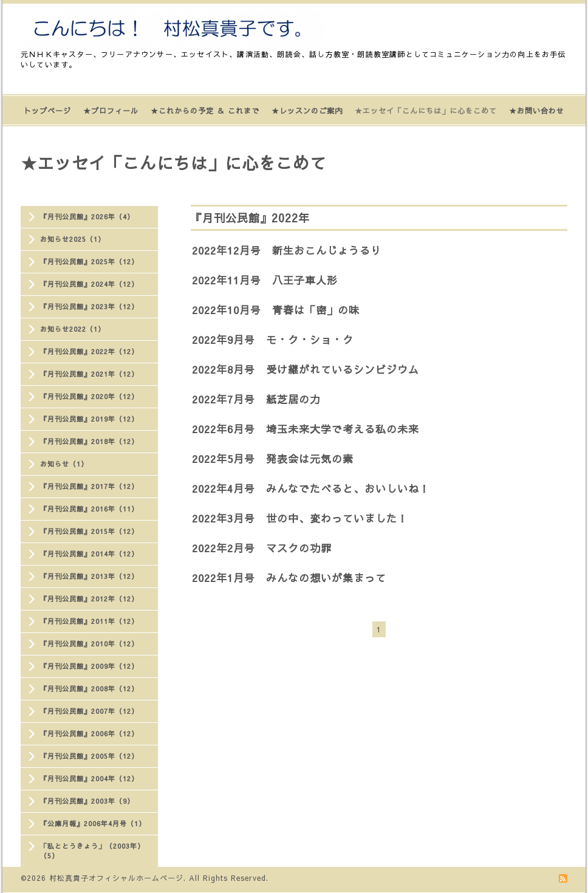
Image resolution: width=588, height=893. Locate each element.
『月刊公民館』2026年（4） (87, 217)
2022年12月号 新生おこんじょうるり (287, 250)
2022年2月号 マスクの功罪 (262, 548)
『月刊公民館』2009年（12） (89, 666)
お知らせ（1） (64, 464)
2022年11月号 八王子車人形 (265, 280)
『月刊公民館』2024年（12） (89, 284)
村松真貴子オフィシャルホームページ (116, 878)
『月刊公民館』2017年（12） (89, 486)
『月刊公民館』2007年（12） (89, 711)
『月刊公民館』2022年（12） (89, 351)
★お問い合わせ (537, 111)
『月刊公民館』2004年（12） (89, 778)
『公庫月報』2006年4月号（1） (93, 823)
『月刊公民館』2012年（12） (89, 599)
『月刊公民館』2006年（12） (89, 734)
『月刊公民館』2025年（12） (89, 262)
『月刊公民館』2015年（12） (89, 531)
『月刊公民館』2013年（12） (89, 576)
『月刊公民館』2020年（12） (89, 396)
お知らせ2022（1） (73, 329)
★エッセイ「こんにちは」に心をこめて (426, 111)
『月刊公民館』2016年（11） (89, 509)
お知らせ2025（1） (73, 239)
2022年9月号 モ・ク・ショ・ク (273, 340)
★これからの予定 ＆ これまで (205, 111)
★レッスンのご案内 (307, 111)
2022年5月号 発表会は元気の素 (273, 459)
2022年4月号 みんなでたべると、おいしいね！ (311, 488)
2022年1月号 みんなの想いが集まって (289, 578)
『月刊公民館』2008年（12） (89, 689)
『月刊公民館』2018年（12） (89, 441)
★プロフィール (111, 111)
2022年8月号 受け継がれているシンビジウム (306, 369)
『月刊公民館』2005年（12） (89, 756)
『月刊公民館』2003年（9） (87, 801)
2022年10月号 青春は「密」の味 (276, 310)
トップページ (47, 111)
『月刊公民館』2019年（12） (89, 419)
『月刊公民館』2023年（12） (89, 306)
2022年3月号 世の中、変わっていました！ (300, 518)
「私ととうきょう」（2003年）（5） (92, 851)
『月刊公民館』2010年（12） (89, 644)
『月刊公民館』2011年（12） (89, 621)
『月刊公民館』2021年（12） (89, 374)
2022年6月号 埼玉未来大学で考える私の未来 (306, 429)
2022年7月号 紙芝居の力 (256, 399)
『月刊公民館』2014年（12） (89, 554)
